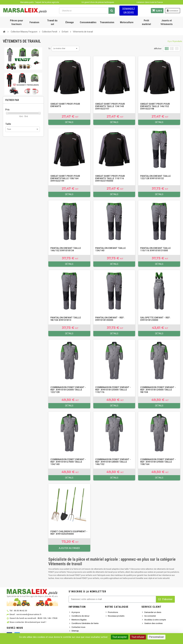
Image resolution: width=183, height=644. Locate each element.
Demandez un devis (129, 11)
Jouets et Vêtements (167, 22)
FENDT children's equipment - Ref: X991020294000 (69, 533)
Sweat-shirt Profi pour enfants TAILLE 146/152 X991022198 (155, 106)
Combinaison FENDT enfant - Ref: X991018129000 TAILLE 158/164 (158, 462)
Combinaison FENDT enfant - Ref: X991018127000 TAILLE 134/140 (68, 462)
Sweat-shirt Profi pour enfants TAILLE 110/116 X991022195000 (110, 178)
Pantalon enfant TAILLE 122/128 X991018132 (156, 177)
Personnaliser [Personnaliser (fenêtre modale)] (156, 637)
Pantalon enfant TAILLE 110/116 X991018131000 (156, 249)
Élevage (70, 22)
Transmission (107, 22)
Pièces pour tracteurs (17, 22)
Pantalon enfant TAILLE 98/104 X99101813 (66, 319)
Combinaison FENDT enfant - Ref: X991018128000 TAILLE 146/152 (113, 462)
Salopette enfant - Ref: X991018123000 (155, 319)
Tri (49, 49)
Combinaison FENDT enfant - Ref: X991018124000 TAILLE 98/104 (158, 390)
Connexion (173, 10)
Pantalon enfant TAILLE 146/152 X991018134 (66, 249)
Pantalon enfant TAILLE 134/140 (111, 249)
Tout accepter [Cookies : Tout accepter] (120, 637)
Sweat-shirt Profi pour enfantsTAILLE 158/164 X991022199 (65, 178)
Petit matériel (146, 22)
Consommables (88, 22)
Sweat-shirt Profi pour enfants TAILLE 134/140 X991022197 (110, 106)
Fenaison (34, 22)
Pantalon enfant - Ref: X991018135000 (110, 319)
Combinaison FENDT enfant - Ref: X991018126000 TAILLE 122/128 (68, 390)
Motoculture (127, 22)
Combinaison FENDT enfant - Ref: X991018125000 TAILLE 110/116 (113, 390)
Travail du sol (52, 22)
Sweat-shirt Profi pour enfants (65, 105)
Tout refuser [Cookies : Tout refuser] (138, 637)
